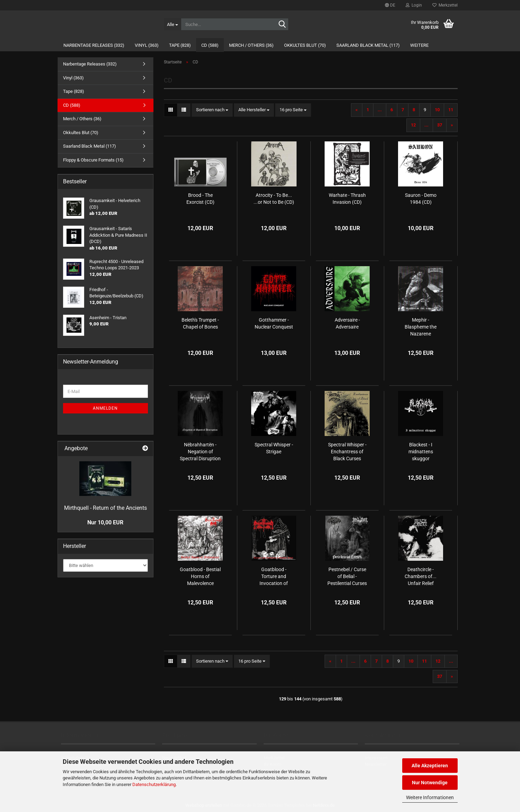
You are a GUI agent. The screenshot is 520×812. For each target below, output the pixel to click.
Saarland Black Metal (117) (368, 45)
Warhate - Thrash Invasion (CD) (347, 199)
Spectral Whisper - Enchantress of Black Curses (347, 452)
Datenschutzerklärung (154, 784)
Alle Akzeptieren (430, 766)
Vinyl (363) (147, 45)
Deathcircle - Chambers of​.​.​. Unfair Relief (421, 576)
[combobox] (212, 110)
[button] (390, 5)
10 (437, 110)
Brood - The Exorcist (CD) (200, 199)
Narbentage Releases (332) (94, 45)
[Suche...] (172, 24)
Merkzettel (445, 5)
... (380, 110)
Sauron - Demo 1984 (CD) (421, 199)
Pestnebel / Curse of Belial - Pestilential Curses (347, 576)
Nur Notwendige (430, 783)
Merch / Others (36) (251, 45)
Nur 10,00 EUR (105, 522)
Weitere (419, 45)
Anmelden (105, 408)
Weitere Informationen (430, 797)
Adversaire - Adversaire (347, 323)
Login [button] (414, 5)
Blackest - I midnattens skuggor (421, 452)
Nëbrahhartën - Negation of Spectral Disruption (200, 452)
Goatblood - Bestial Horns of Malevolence (200, 576)
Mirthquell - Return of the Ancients (105, 508)
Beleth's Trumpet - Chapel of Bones (200, 323)
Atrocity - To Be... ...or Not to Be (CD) (274, 199)
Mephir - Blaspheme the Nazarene (421, 327)
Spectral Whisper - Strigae (274, 448)
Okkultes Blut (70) (305, 45)
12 (413, 125)
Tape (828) (180, 45)
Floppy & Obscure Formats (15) (93, 160)
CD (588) (210, 45)
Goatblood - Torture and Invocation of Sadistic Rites (274, 577)
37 (440, 125)
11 (451, 110)
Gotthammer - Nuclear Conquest (274, 323)
